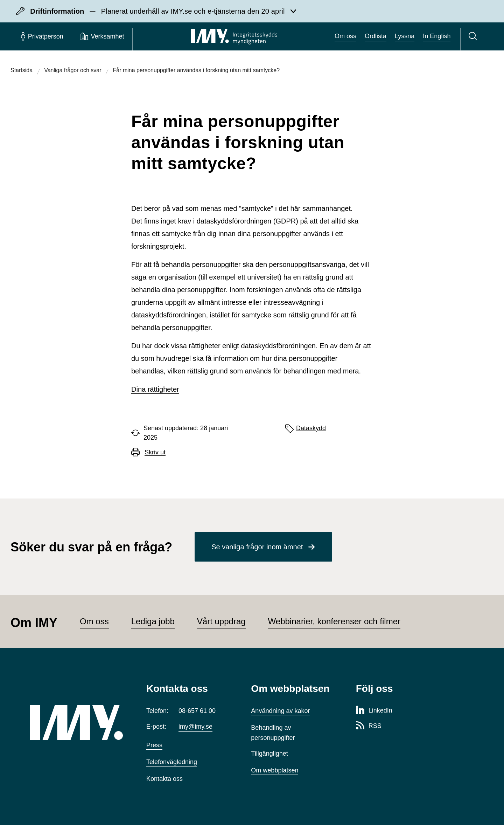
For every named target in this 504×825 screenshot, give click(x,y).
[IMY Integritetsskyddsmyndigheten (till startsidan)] (234, 36)
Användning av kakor (280, 711)
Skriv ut (155, 452)
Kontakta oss (164, 779)
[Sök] (474, 36)
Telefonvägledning (172, 762)
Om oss (345, 36)
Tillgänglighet (269, 754)
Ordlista (376, 36)
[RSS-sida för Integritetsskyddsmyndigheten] (369, 726)
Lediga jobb (153, 621)
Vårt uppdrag (221, 621)
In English (437, 36)
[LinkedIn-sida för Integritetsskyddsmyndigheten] (374, 711)
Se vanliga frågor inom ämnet (257, 547)
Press (154, 745)
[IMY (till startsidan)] (78, 722)
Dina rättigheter (155, 389)
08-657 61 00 (197, 711)
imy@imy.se (195, 727)
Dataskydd (311, 428)
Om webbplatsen (275, 770)
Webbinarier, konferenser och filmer (334, 621)
